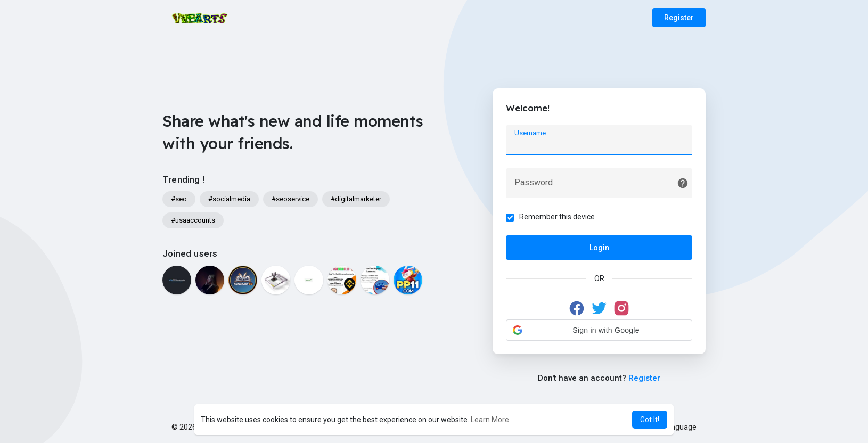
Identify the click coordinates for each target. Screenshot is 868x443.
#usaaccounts (193, 220)
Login (599, 248)
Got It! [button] (650, 420)
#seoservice (290, 199)
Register (679, 18)
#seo (179, 199)
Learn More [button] (490, 420)
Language (676, 427)
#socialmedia (229, 199)
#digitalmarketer (356, 199)
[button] (599, 330)
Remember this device (557, 217)
